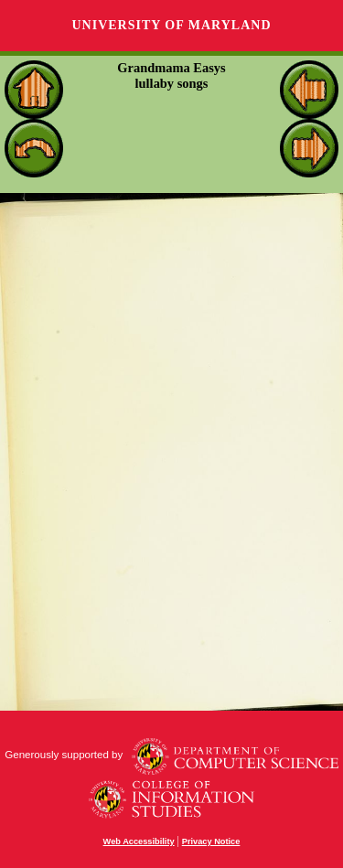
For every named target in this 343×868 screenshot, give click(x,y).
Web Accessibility (139, 841)
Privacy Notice (211, 841)
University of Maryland (171, 25)
